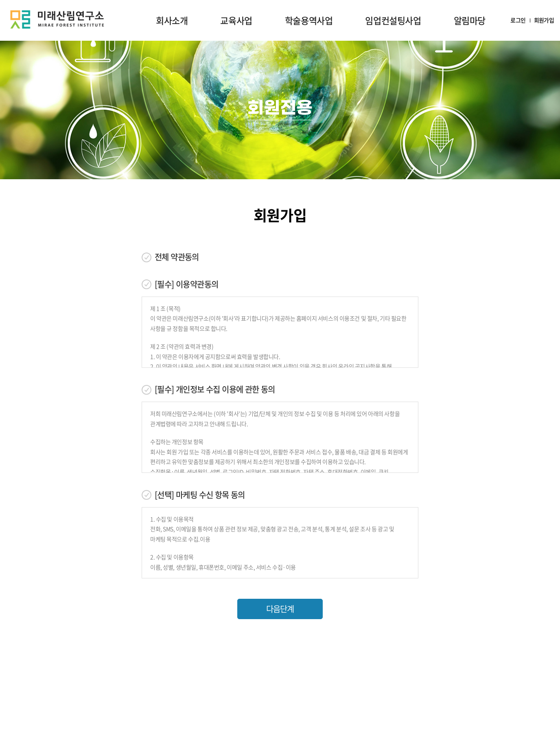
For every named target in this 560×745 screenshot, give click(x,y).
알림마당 (470, 20)
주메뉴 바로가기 (0, 0)
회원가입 (544, 20)
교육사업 (236, 20)
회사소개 (172, 20)
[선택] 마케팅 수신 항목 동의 (200, 495)
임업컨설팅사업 (393, 20)
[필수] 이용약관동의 (186, 284)
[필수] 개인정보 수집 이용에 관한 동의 (215, 389)
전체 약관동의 (177, 257)
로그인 (518, 20)
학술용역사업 (309, 20)
